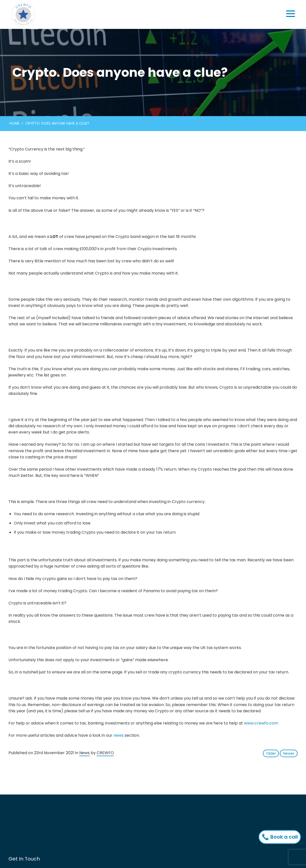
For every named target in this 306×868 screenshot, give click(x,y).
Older (271, 753)
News (84, 753)
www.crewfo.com (261, 723)
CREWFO (105, 753)
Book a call (281, 837)
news (118, 735)
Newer (289, 753)
